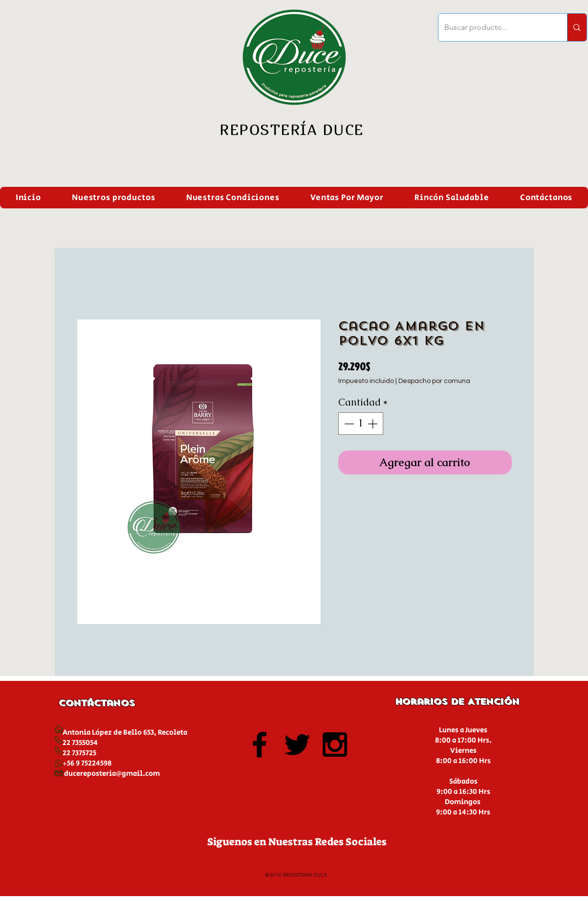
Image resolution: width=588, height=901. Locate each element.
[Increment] (373, 424)
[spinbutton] (361, 424)
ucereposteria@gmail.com (114, 774)
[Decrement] (348, 424)
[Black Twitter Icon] (297, 744)
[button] (113, 198)
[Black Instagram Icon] (335, 744)
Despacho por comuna (434, 381)
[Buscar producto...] (496, 27)
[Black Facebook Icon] (260, 744)
